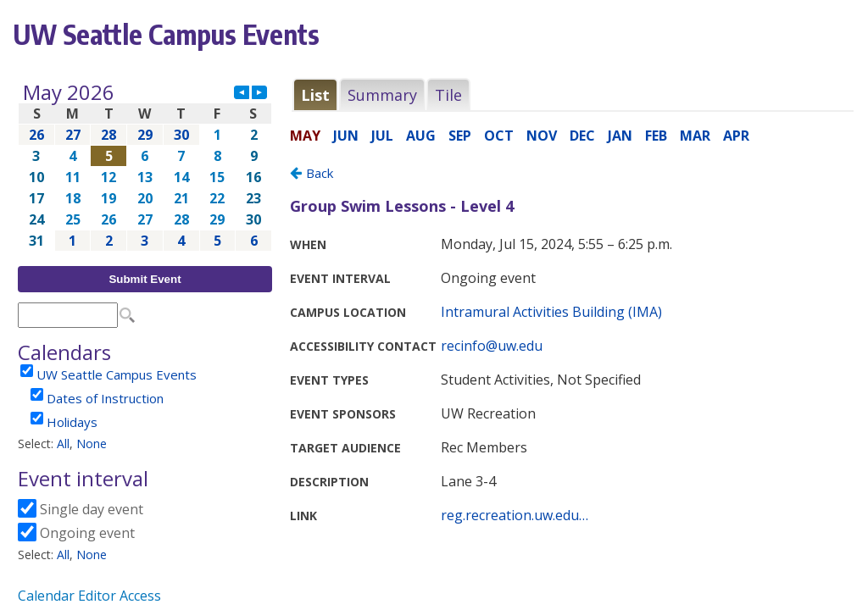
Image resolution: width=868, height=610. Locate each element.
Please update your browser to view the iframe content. (145, 166)
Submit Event (145, 279)
